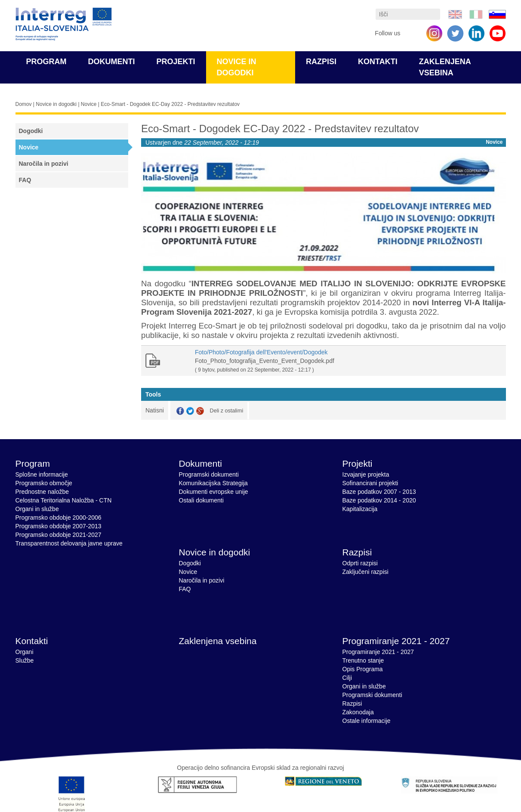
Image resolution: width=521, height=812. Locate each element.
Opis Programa (363, 669)
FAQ (25, 180)
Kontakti (378, 62)
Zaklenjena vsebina (218, 641)
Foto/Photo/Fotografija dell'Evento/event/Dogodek (261, 352)
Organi (25, 652)
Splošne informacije (42, 474)
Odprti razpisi (360, 563)
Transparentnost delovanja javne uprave (69, 543)
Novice (89, 104)
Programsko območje (44, 483)
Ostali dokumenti (201, 500)
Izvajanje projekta (366, 474)
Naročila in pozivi (44, 164)
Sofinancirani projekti (370, 483)
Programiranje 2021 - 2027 (396, 641)
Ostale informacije (367, 721)
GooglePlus (200, 411)
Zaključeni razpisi (365, 572)
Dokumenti (112, 62)
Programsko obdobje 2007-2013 (59, 526)
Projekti (176, 62)
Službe (25, 660)
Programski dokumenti (209, 474)
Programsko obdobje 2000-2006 (59, 518)
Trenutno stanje (363, 660)
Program (46, 62)
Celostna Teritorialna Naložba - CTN (64, 500)
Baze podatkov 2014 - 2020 (379, 500)
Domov (24, 104)
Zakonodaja (358, 712)
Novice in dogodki (56, 104)
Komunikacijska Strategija (213, 483)
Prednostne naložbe (42, 492)
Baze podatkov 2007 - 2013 (379, 492)
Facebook (180, 411)
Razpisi (321, 62)
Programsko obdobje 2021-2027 (59, 535)
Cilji (347, 678)
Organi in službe (37, 509)
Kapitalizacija (360, 509)
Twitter (190, 411)
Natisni (155, 410)
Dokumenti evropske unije (214, 492)
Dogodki (31, 131)
